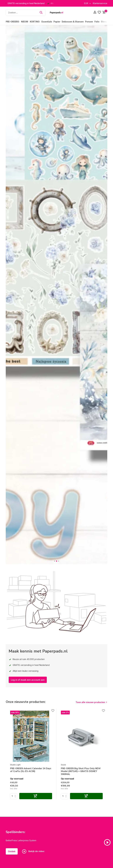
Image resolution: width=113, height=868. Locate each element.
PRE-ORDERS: (13, 22)
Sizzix (63, 765)
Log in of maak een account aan (28, 680)
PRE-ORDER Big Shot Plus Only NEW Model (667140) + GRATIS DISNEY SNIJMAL (81, 771)
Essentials (47, 22)
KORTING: (35, 22)
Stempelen (107, 22)
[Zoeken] (26, 13)
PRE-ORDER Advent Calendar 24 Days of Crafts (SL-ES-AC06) (31, 770)
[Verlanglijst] (99, 12)
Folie (97, 22)
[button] (55, 561)
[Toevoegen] (36, 796)
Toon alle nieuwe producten (90, 702)
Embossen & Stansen (73, 22)
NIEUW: (25, 22)
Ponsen (89, 22)
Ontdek (12, 851)
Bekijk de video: (33, 851)
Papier (57, 22)
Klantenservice (100, 3)
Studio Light (15, 765)
